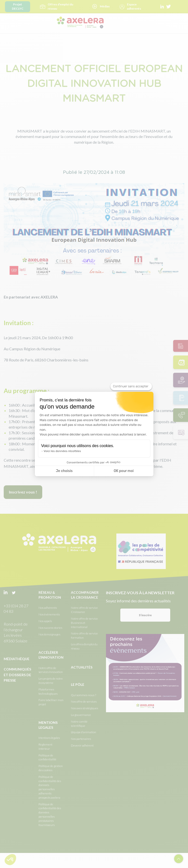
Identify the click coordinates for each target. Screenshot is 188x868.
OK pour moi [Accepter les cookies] (124, 471)
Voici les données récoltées (62, 451)
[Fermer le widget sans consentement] (131, 386)
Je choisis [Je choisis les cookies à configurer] (64, 471)
